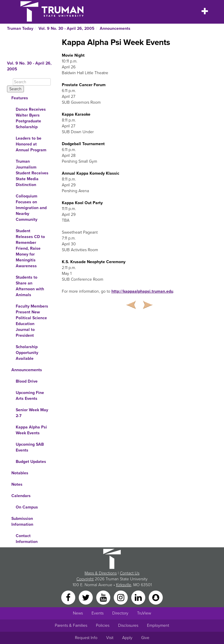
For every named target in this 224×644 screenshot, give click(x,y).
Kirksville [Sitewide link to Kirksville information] (124, 585)
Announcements (115, 28)
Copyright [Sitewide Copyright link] (85, 579)
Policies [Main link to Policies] (103, 625)
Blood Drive (27, 381)
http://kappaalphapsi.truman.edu (142, 291)
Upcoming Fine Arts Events (30, 396)
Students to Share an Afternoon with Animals (30, 286)
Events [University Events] (98, 613)
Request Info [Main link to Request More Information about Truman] (86, 638)
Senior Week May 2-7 (32, 413)
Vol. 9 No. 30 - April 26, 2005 (66, 28)
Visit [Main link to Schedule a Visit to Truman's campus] (110, 638)
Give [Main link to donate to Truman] (145, 638)
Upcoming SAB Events (30, 447)
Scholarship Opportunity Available (27, 353)
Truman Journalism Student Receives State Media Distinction (32, 173)
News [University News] (78, 613)
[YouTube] (104, 597)
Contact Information (27, 539)
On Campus (27, 507)
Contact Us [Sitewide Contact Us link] (130, 573)
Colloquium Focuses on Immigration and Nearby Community (31, 208)
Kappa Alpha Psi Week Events (31, 430)
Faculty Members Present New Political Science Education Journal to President (32, 321)
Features (20, 98)
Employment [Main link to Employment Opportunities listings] (158, 625)
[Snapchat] (156, 597)
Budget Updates (31, 462)
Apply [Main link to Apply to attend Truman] (127, 638)
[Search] (32, 82)
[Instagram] (121, 597)
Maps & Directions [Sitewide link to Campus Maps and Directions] (101, 573)
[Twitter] (86, 597)
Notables (20, 473)
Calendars (21, 496)
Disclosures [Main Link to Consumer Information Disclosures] (128, 625)
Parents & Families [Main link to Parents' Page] (71, 625)
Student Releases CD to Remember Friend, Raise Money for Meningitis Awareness (30, 248)
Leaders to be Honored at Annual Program (31, 144)
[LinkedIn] (139, 597)
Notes (17, 484)
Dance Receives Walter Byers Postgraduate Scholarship (31, 118)
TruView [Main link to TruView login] (144, 613)
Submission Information (22, 521)
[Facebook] (69, 597)
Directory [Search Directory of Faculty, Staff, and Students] (120, 613)
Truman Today (20, 28)
